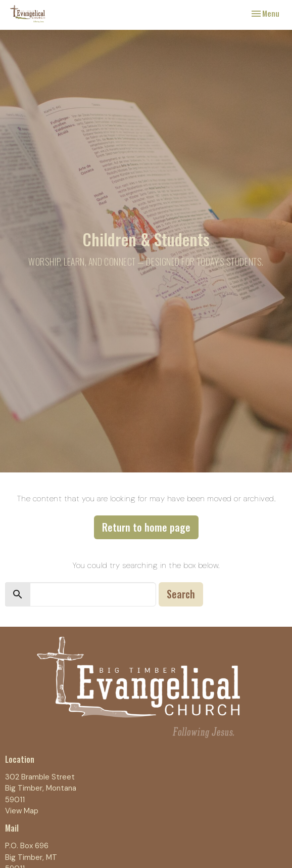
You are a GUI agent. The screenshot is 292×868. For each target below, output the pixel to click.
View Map (22, 811)
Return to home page (146, 527)
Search (181, 594)
